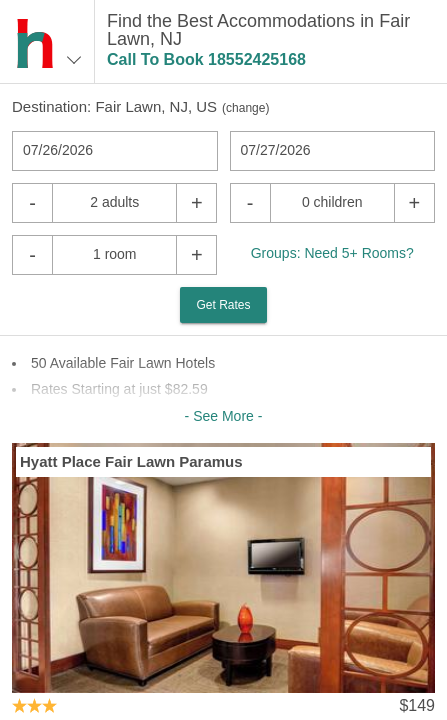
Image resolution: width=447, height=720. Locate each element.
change (245, 108)
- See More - (224, 416)
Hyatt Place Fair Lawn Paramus (131, 461)
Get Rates (223, 305)
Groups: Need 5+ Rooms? (332, 253)
